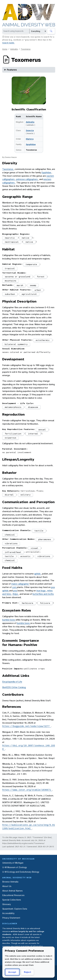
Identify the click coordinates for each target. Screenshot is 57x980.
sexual (42, 430)
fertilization (13, 434)
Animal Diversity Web (29, 25)
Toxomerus (26, 49)
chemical (10, 535)
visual (34, 548)
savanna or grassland (17, 277)
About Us (7, 886)
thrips (16, 594)
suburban (10, 294)
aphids (38, 574)
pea (15, 591)
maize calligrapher (20, 584)
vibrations (11, 543)
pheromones (45, 539)
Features (12, 70)
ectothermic (43, 340)
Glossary (6, 904)
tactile (39, 531)
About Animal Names (12, 891)
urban (38, 290)
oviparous (10, 438)
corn (14, 587)
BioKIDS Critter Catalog (14, 687)
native (25, 238)
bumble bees (9, 620)
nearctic (10, 238)
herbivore (28, 603)
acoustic (25, 556)
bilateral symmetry (16, 344)
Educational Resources (13, 895)
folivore (45, 603)
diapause (33, 407)
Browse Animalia (10, 882)
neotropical (12, 242)
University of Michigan (13, 863)
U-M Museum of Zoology (14, 867)
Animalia (14, 49)
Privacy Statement (11, 918)
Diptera (30, 139)
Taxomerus (8, 169)
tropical (10, 268)
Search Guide (8, 43)
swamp (33, 285)
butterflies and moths (43, 594)
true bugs (41, 591)
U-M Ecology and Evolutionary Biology (21, 872)
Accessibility (8, 913)
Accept (12, 972)
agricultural (29, 294)
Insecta (30, 130)
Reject (28, 972)
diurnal (9, 495)
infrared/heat (13, 552)
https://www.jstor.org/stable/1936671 (27, 790)
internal (33, 434)
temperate (31, 264)
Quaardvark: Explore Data (15, 909)
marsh (20, 285)
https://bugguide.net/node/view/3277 (27, 726)
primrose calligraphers (27, 179)
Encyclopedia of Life (12, 682)
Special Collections (12, 900)
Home (5, 49)
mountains (10, 281)
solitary (25, 495)
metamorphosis (13, 407)
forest (41, 277)
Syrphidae (31, 144)
